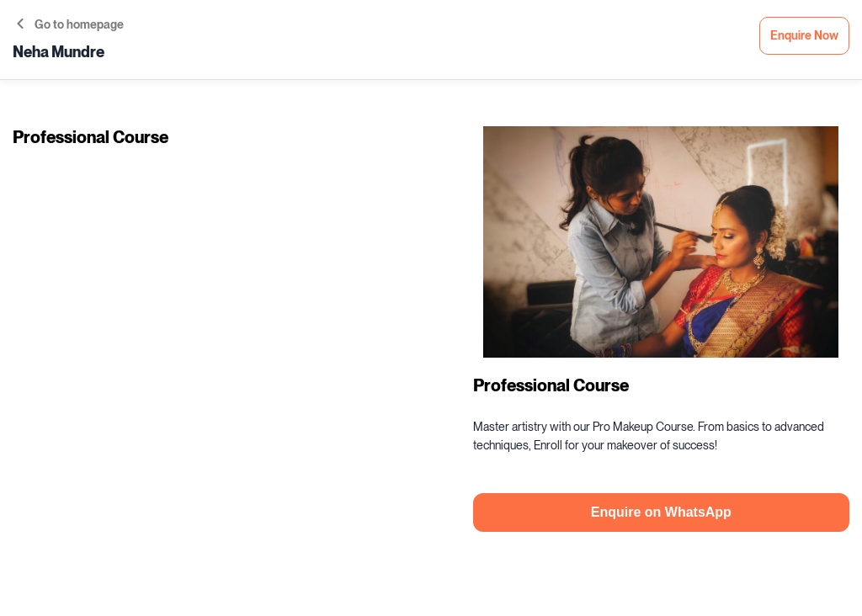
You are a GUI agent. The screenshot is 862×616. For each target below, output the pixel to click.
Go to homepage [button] (70, 25)
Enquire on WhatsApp (661, 512)
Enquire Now (804, 36)
